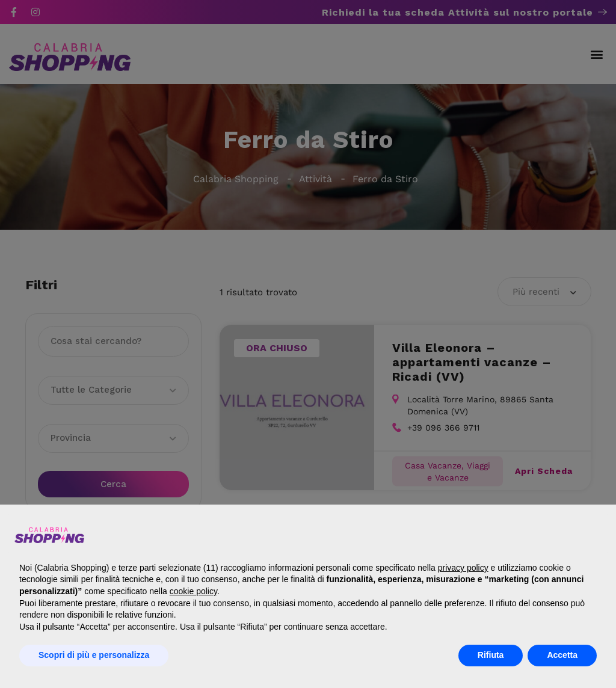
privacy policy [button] (463, 568)
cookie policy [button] (193, 591)
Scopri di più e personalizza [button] (94, 655)
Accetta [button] (562, 655)
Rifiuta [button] (491, 655)
